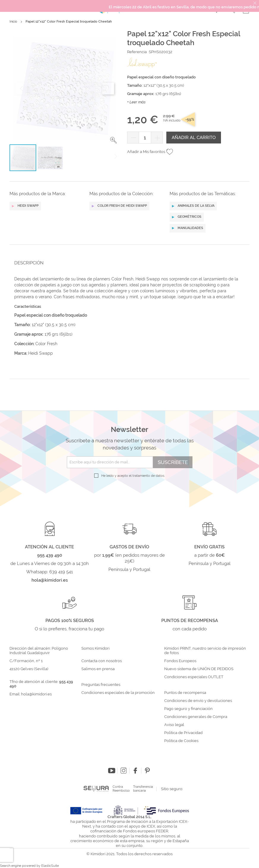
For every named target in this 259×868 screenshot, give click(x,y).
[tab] (128, 263)
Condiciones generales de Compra (196, 717)
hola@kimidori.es (36, 694)
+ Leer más (136, 102)
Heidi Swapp (41, 353)
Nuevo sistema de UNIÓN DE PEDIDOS (199, 669)
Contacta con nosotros (102, 661)
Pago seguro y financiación (188, 709)
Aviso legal (174, 725)
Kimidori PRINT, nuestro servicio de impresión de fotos (205, 651)
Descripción (29, 263)
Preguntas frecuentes (101, 685)
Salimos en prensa (98, 669)
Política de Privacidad (183, 733)
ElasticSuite (50, 866)
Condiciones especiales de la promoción (119, 693)
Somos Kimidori (95, 648)
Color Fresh (46, 344)
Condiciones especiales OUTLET (194, 677)
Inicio (13, 22)
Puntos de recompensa (185, 693)
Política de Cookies (181, 741)
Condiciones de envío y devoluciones (198, 701)
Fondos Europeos (180, 661)
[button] (113, 140)
